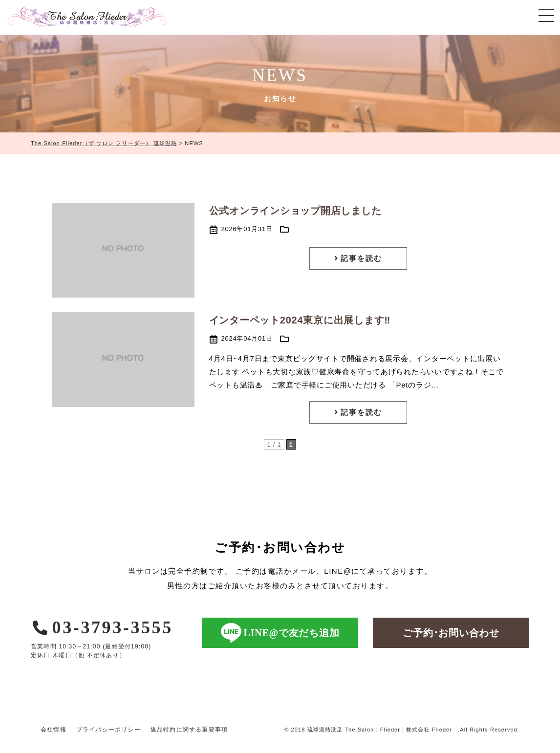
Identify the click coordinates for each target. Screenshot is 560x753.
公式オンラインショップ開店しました (301, 211)
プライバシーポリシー (108, 730)
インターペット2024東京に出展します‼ (300, 320)
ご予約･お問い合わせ (451, 633)
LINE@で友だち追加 (280, 633)
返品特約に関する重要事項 (189, 730)
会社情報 (54, 730)
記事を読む (358, 258)
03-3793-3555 (102, 627)
